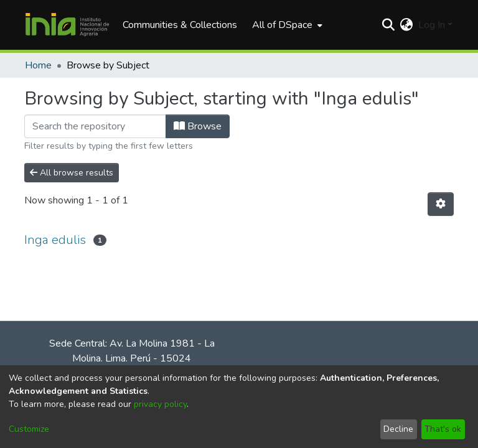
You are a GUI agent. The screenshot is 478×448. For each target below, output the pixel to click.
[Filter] (95, 126)
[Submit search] (389, 25)
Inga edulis (55, 240)
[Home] (67, 25)
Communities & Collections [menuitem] (180, 25)
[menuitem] (286, 25)
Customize (29, 429)
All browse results (72, 173)
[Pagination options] (441, 204)
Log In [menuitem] (432, 25)
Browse (198, 126)
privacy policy (160, 404)
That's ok (443, 429)
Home (38, 65)
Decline (398, 429)
